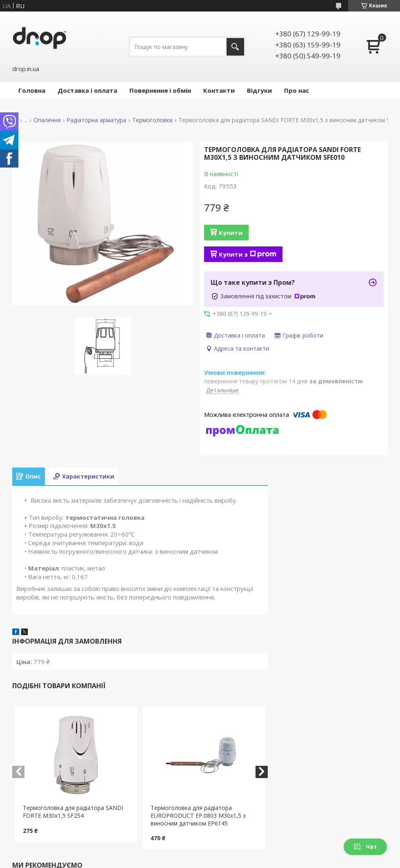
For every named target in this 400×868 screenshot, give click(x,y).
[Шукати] (235, 47)
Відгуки (259, 90)
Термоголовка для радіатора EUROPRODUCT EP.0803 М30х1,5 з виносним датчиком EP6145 (198, 815)
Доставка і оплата (87, 90)
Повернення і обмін (160, 90)
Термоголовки (152, 120)
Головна (32, 90)
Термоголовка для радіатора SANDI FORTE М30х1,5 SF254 (73, 812)
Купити (231, 233)
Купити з (248, 254)
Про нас (297, 90)
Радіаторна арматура (96, 120)
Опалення (47, 120)
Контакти (219, 90)
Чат (365, 847)
